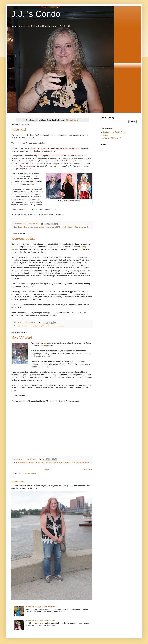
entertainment (49, 227)
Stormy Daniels (47, 326)
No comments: (33, 223)
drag (42, 227)
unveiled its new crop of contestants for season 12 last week (54, 148)
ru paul (63, 227)
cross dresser (22, 326)
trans (55, 326)
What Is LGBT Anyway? (112, 138)
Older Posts (87, 469)
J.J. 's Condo (36, 14)
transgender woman (82, 463)
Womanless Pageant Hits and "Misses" (40, 621)
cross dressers (35, 227)
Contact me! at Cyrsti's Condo (114, 132)
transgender (85, 227)
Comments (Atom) (29, 474)
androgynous (22, 463)
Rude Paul (19, 130)
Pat (47, 463)
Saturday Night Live (73, 227)
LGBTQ (58, 227)
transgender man (69, 463)
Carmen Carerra (23, 227)
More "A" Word (22, 337)
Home (47, 469)
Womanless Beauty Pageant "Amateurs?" (41, 607)
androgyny (44, 345)
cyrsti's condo (40, 463)
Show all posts (72, 120)
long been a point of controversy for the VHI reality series (57, 156)
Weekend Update (23, 239)
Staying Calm (18, 482)
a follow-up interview (27, 166)
